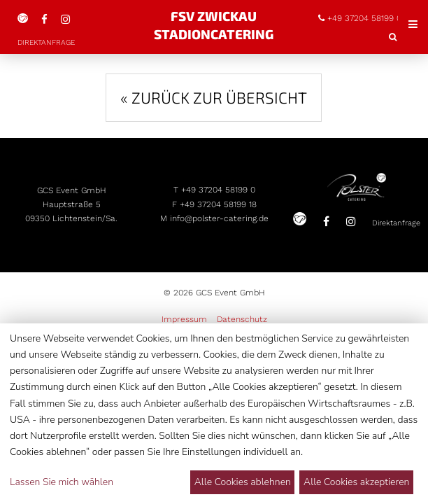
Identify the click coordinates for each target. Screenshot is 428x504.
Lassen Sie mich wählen (62, 482)
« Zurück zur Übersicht (214, 69)
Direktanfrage (288, 306)
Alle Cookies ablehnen (243, 482)
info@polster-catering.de (220, 258)
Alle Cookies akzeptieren (356, 482)
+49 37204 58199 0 (219, 222)
